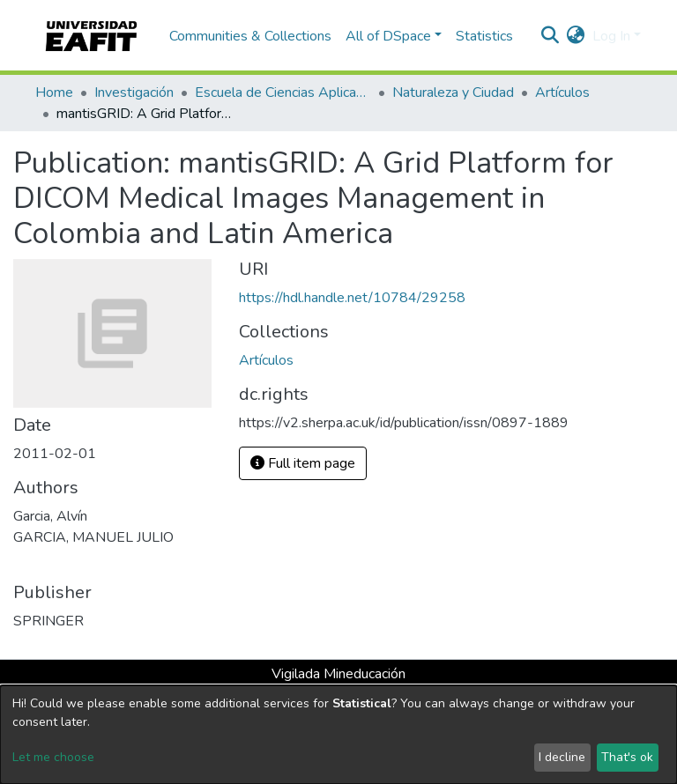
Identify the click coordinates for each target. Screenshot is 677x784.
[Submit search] (551, 36)
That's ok (627, 757)
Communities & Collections (250, 36)
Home (54, 92)
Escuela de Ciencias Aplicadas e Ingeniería (283, 92)
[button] (576, 36)
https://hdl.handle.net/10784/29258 (352, 298)
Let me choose (53, 757)
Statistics (484, 36)
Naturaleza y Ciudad (453, 92)
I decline (562, 757)
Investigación (134, 92)
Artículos (562, 92)
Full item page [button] (303, 463)
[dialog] (338, 735)
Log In (611, 36)
